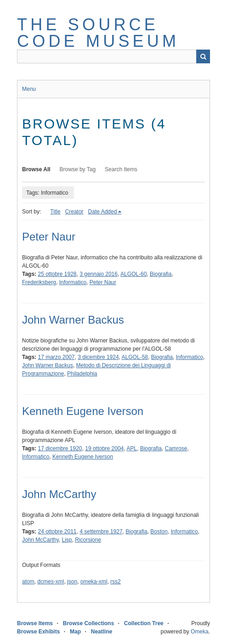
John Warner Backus (73, 320)
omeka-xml (94, 582)
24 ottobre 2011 (57, 532)
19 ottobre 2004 (104, 448)
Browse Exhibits (38, 632)
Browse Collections (88, 623)
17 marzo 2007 (56, 357)
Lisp (67, 540)
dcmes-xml (51, 582)
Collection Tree (144, 623)
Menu (29, 89)
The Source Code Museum (98, 33)
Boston (159, 532)
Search (203, 56)
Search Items (121, 169)
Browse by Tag (78, 169)
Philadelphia (82, 374)
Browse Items (35, 623)
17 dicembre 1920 (60, 448)
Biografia (161, 274)
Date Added (103, 212)
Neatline (102, 632)
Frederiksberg (39, 282)
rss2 (116, 582)
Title (55, 212)
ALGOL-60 (133, 274)
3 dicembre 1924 (98, 357)
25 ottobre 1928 (57, 274)
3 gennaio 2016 (99, 274)
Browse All (36, 169)
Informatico (73, 282)
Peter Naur (49, 237)
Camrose (176, 448)
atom (28, 582)
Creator (74, 212)
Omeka (200, 632)
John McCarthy (59, 494)
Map (75, 632)
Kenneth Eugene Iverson (83, 411)
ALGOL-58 (135, 357)
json (72, 582)
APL (132, 448)
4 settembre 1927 (101, 532)
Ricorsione (88, 540)
